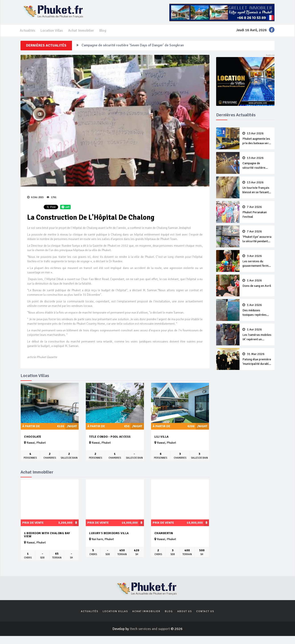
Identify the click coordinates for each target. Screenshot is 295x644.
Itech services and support (150, 629)
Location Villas (52, 31)
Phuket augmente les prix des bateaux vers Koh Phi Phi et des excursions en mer (257, 139)
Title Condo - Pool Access (110, 437)
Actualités (28, 31)
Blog (103, 31)
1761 (51, 197)
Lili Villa (162, 437)
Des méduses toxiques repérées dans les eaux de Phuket (257, 310)
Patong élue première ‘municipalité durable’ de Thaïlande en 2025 (257, 359)
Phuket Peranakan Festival (257, 212)
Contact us (205, 611)
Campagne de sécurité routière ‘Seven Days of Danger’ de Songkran (133, 45)
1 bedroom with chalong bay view (47, 535)
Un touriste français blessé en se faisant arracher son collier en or (257, 188)
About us (185, 611)
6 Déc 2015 (35, 197)
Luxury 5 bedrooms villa (109, 533)
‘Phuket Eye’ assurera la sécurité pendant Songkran (257, 237)
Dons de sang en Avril (257, 283)
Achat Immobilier (81, 31)
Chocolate (33, 437)
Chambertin (164, 533)
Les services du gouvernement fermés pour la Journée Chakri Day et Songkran (257, 261)
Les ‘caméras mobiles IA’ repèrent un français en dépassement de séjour (257, 335)
